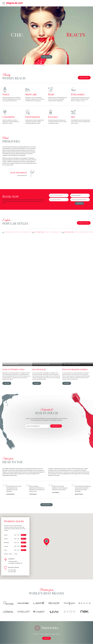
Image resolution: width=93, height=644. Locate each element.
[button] (47, 542)
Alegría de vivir (14, 3)
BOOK (23, 535)
